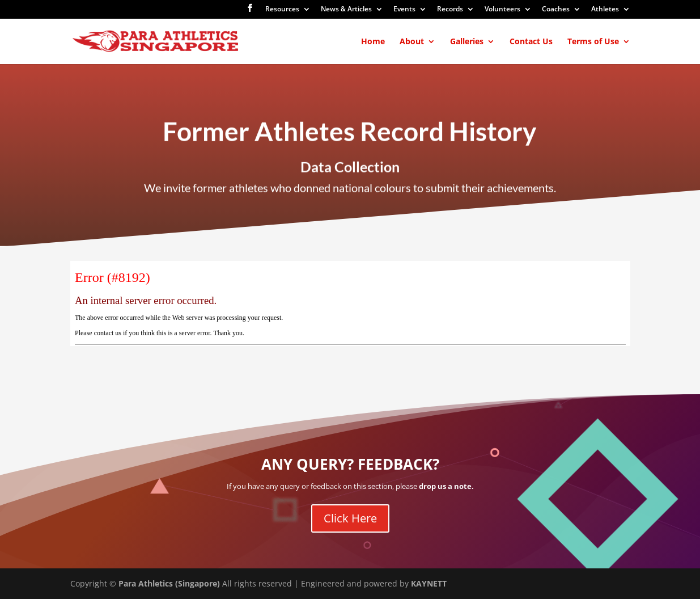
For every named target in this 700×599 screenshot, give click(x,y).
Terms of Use (593, 42)
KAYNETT (429, 583)
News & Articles (346, 10)
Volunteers (502, 10)
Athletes (605, 10)
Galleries (467, 42)
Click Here (350, 518)
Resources (282, 10)
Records (450, 10)
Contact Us (531, 42)
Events (404, 10)
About (412, 42)
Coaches (556, 10)
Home (373, 42)
